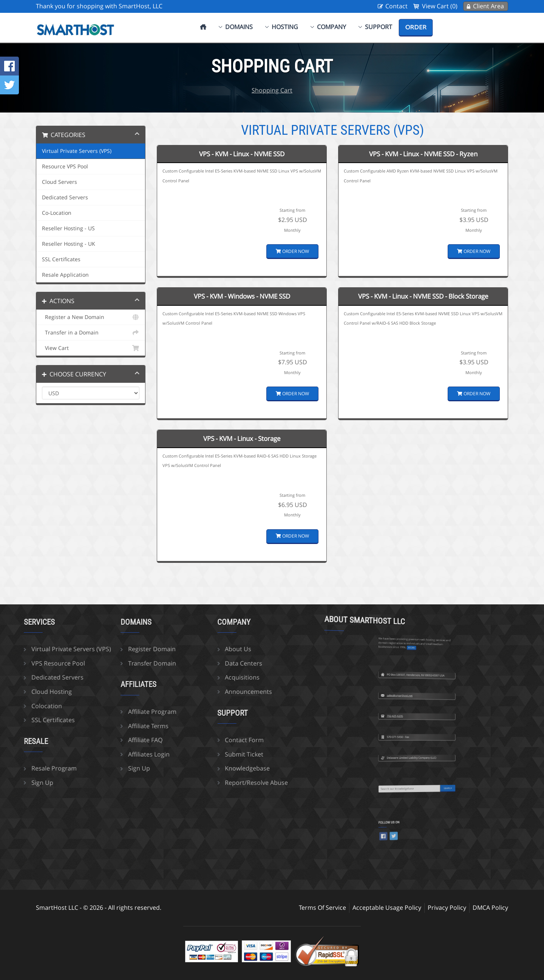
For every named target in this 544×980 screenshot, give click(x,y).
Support (379, 27)
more (416, 611)
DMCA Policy (490, 908)
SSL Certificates (61, 259)
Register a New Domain (91, 317)
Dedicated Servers (65, 197)
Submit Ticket (205, 754)
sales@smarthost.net (413, 661)
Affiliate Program (113, 712)
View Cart (91, 348)
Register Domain (112, 649)
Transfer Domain (112, 663)
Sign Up (99, 768)
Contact (396, 6)
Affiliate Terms (109, 726)
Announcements (209, 692)
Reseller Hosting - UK (69, 244)
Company (331, 27)
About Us (199, 649)
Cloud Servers (59, 182)
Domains (239, 27)
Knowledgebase (208, 768)
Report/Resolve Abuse (217, 783)
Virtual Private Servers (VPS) (77, 151)
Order (416, 27)
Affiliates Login (109, 754)
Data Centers (204, 663)
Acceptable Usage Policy (387, 908)
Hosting (285, 27)
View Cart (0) (440, 6)
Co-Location (57, 213)
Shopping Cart (272, 90)
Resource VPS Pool (65, 166)
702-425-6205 (412, 682)
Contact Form (205, 740)
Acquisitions (203, 677)
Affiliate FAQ (106, 740)
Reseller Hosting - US (68, 228)
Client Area (488, 6)
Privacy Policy (447, 908)
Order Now (292, 251)
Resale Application (65, 275)
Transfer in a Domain (91, 333)
